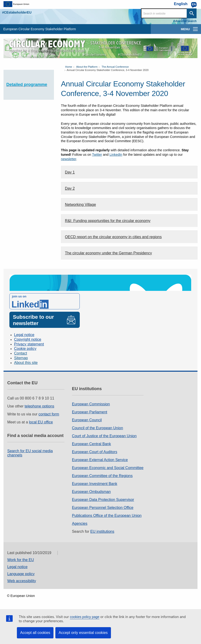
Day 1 (70, 172)
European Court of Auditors (95, 452)
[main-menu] (195, 29)
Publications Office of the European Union (107, 516)
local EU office (41, 422)
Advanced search (185, 21)
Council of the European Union (98, 428)
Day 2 (70, 188)
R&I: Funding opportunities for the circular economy (108, 221)
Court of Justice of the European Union (104, 436)
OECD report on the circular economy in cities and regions (113, 237)
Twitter (97, 155)
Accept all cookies (35, 633)
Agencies (80, 524)
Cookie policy (25, 349)
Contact (21, 353)
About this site (26, 363)
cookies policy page (85, 617)
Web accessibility (22, 581)
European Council (87, 420)
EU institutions (102, 531)
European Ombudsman (91, 492)
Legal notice (24, 335)
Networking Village (80, 205)
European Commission (91, 404)
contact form (49, 414)
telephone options (39, 406)
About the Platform (87, 67)
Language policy (21, 574)
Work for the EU (21, 560)
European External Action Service (100, 460)
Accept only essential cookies (83, 633)
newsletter (69, 159)
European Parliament (90, 412)
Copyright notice (28, 339)
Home (69, 67)
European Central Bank (91, 444)
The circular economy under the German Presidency (108, 253)
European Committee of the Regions (102, 476)
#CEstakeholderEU (17, 12)
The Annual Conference (115, 67)
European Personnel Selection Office (103, 508)
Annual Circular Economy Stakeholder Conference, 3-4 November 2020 (108, 70)
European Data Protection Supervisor (103, 500)
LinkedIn (116, 155)
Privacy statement (29, 344)
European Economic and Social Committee (108, 468)
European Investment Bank (95, 484)
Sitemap (21, 358)
